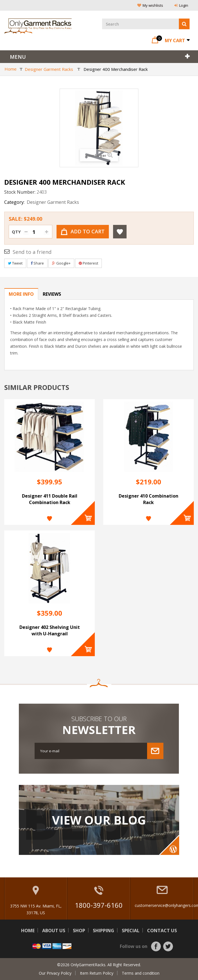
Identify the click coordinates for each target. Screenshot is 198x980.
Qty (16, 232)
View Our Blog (99, 820)
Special (131, 931)
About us (54, 931)
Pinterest (88, 263)
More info (21, 294)
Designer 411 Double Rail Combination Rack (50, 499)
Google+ (61, 263)
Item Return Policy (97, 973)
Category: (14, 202)
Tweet (15, 263)
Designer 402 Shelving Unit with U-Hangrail (50, 630)
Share (37, 263)
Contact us (162, 931)
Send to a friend (32, 252)
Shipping (103, 931)
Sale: (25, 219)
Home (28, 931)
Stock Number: (20, 192)
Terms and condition (141, 973)
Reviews (52, 294)
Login (181, 5)
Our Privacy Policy (55, 973)
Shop (79, 931)
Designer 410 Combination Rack (148, 499)
